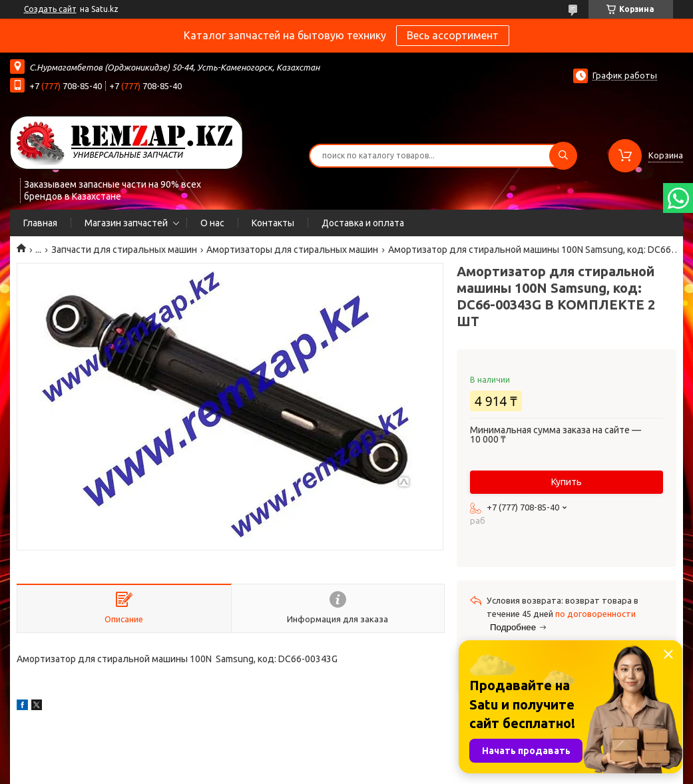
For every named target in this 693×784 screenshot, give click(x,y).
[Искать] (563, 156)
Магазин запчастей (126, 223)
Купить (567, 482)
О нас (212, 223)
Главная (40, 223)
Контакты (273, 223)
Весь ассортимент (453, 35)
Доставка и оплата (363, 223)
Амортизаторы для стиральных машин (292, 250)
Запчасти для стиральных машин (124, 250)
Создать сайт (50, 9)
